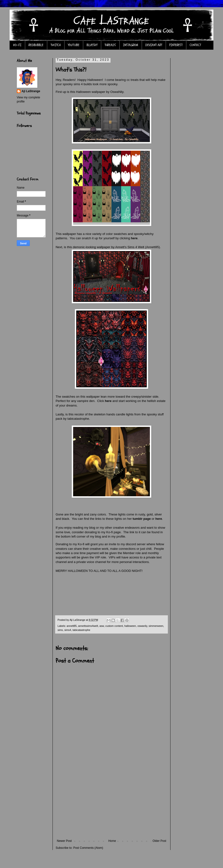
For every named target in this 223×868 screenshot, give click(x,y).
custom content (114, 626)
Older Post (159, 841)
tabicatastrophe (81, 630)
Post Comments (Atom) (88, 848)
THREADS (110, 45)
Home (112, 841)
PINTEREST (176, 45)
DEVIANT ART (154, 45)
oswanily (142, 626)
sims (60, 630)
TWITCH (56, 45)
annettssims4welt (88, 626)
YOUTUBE (74, 45)
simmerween (156, 626)
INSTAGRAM (131, 45)
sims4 (68, 630)
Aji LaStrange (31, 91)
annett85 (72, 626)
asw (102, 626)
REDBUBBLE (36, 45)
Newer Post (64, 841)
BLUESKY (92, 45)
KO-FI (17, 45)
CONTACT (195, 45)
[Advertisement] (111, 803)
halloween (130, 626)
